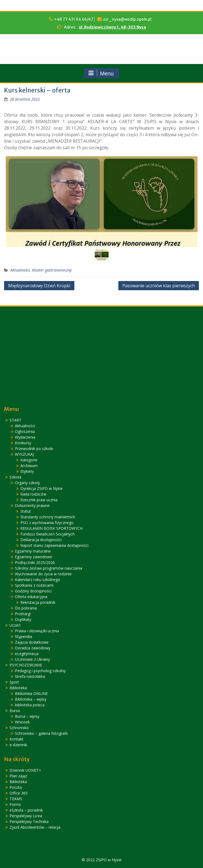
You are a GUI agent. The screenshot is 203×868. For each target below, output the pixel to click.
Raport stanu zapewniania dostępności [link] (54, 545)
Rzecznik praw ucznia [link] (39, 500)
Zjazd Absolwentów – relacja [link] (35, 827)
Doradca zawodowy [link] (33, 648)
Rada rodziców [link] (33, 494)
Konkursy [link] (23, 443)
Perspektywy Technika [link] (29, 821)
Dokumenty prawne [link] (32, 505)
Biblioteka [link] (18, 688)
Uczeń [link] (15, 625)
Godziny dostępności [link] (33, 591)
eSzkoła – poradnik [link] (26, 810)
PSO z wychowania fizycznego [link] (47, 523)
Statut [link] (26, 511)
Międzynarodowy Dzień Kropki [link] (39, 286)
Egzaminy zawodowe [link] (34, 557)
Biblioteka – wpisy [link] (31, 699)
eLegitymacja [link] (27, 654)
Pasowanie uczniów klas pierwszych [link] (159, 286)
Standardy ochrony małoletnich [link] (48, 517)
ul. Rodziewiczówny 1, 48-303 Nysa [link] (112, 27)
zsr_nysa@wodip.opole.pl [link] (127, 19)
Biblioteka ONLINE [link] (31, 693)
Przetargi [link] (23, 614)
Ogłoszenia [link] (25, 431)
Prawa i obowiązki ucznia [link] (37, 631)
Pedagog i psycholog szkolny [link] (40, 671)
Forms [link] (15, 804)
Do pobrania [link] (26, 608)
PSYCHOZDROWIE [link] (26, 665)
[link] (25, 99)
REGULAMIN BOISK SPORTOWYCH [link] (51, 528)
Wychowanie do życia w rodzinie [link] (43, 574)
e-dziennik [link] (18, 745)
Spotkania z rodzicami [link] (34, 585)
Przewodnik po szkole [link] (34, 449)
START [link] (15, 420)
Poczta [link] (16, 787)
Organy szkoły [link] (27, 483)
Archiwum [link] (29, 466)
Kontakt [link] (16, 739)
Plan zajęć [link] (18, 776)
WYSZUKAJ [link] (24, 454)
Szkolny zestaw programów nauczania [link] (49, 568)
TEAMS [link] (16, 799)
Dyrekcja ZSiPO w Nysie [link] (42, 488)
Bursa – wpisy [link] (27, 716)
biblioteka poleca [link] (30, 705)
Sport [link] (14, 682)
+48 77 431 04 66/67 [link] (74, 19)
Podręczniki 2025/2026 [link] (35, 562)
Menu (101, 73)
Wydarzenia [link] (25, 437)
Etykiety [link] (27, 471)
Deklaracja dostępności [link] (41, 540)
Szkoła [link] (15, 477)
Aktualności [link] (20, 270)
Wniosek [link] (22, 722)
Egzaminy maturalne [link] (33, 551)
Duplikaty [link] (23, 619)
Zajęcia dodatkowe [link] (32, 642)
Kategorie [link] (29, 460)
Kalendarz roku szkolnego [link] (38, 580)
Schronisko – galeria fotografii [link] (41, 733)
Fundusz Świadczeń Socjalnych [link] (47, 534)
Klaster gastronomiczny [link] (52, 270)
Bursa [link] (15, 711)
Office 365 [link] (19, 793)
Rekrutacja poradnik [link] (38, 602)
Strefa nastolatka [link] (30, 676)
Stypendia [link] (23, 636)
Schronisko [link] (19, 728)
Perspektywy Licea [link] (26, 816)
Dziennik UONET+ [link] (25, 770)
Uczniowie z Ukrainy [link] (32, 659)
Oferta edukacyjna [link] (31, 597)
